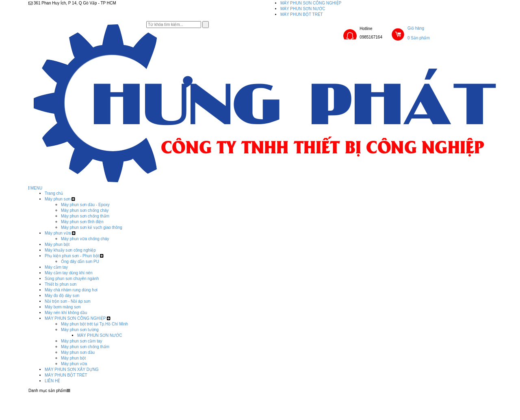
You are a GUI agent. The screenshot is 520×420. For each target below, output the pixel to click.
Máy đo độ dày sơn (62, 296)
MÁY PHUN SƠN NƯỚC (303, 9)
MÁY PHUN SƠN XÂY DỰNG (72, 369)
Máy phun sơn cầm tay (81, 341)
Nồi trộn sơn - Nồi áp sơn (68, 301)
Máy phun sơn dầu (78, 352)
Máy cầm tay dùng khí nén (69, 273)
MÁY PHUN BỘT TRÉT (302, 14)
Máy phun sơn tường (80, 330)
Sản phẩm (215, 396)
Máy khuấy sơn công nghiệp (70, 250)
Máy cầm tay (56, 267)
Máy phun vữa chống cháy (85, 239)
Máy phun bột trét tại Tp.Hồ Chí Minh (94, 324)
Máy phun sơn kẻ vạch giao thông (92, 227)
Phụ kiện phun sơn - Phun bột (72, 256)
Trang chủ (54, 193)
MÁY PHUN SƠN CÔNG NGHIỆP (311, 3)
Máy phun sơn (57, 199)
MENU (35, 188)
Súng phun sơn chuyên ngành (72, 279)
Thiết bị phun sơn (61, 284)
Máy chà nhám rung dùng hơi (71, 290)
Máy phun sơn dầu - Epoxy (85, 205)
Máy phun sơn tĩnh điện (82, 222)
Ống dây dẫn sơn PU (80, 262)
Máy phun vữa (58, 233)
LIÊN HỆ (52, 381)
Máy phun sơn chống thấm (85, 216)
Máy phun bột (57, 244)
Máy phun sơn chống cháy (85, 210)
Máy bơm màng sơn (63, 307)
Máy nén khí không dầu (66, 313)
